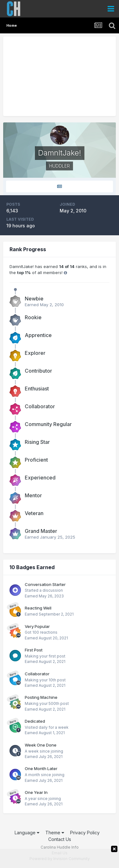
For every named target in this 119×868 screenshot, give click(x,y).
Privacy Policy (85, 833)
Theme (55, 833)
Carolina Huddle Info (60, 847)
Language (27, 833)
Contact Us (60, 839)
